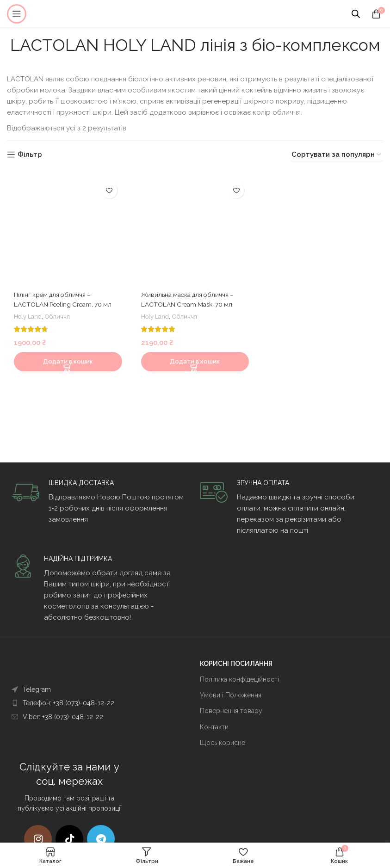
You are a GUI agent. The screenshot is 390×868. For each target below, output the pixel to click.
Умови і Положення (231, 695)
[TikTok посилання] (69, 839)
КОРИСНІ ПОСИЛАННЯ (236, 664)
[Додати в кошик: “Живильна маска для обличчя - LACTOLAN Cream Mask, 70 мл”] (195, 369)
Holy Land (29, 323)
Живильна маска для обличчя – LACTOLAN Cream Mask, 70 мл (192, 302)
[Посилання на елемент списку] (87, 689)
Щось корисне (223, 743)
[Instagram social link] (38, 839)
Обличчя (62, 323)
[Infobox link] (101, 502)
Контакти (214, 727)
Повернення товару (231, 711)
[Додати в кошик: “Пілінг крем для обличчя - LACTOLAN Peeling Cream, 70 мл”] (67, 369)
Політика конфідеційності (239, 679)
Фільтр (30, 155)
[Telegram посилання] (101, 839)
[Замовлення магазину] (337, 155)
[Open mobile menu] (17, 14)
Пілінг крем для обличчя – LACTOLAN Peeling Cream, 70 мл (63, 302)
